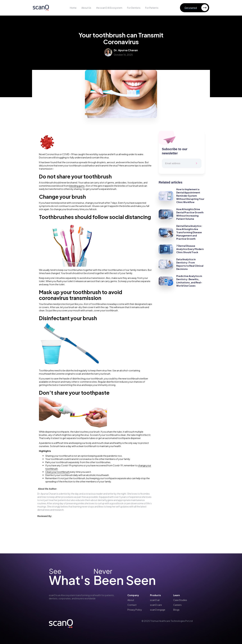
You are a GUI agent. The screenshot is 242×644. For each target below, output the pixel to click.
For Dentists (134, 8)
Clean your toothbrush (58, 472)
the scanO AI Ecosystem (109, 8)
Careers (177, 605)
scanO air (155, 600)
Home (73, 8)
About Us (86, 8)
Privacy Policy (135, 610)
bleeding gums (77, 186)
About (131, 600)
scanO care (156, 605)
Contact (132, 605)
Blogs (176, 610)
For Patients (152, 8)
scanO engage (158, 610)
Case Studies (180, 600)
